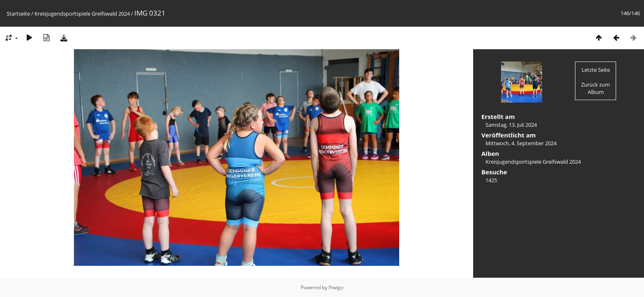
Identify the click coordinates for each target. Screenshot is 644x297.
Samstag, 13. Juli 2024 (511, 125)
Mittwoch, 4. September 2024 (521, 143)
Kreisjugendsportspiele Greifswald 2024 (82, 14)
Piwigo (336, 287)
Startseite (18, 14)
